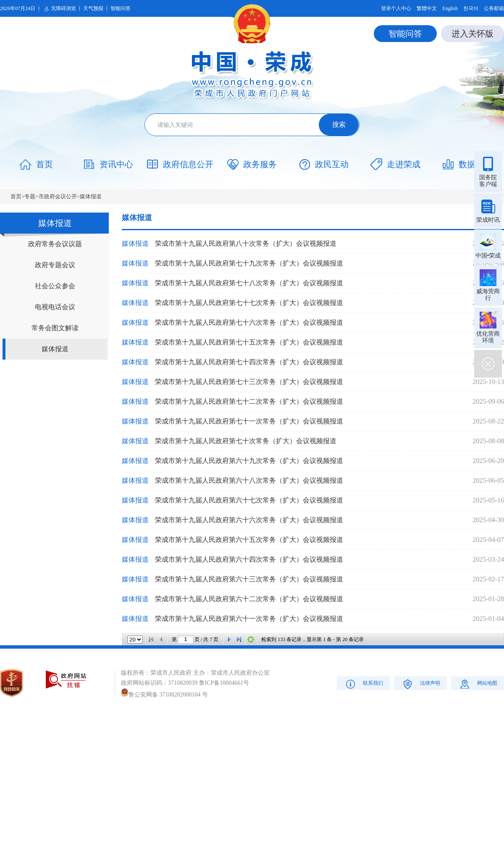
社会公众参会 (55, 286)
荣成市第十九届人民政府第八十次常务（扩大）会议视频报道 (246, 243)
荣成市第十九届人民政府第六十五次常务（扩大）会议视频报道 (249, 540)
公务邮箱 (494, 8)
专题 (30, 196)
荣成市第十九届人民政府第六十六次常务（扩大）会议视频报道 (249, 520)
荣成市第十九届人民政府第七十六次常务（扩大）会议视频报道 (249, 322)
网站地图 (478, 684)
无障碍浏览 (59, 9)
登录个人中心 (396, 8)
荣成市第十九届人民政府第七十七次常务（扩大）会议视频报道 (249, 303)
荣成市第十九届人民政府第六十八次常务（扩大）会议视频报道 (249, 480)
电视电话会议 (55, 307)
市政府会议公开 (58, 196)
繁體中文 (427, 8)
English (450, 8)
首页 (16, 196)
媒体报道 (91, 196)
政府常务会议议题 (55, 244)
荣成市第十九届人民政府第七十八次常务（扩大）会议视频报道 (249, 283)
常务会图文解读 (55, 328)
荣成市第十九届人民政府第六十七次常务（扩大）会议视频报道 (249, 500)
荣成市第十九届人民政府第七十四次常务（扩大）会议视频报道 (249, 362)
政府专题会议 (55, 265)
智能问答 (121, 8)
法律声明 (421, 684)
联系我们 (364, 684)
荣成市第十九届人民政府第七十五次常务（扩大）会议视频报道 (249, 342)
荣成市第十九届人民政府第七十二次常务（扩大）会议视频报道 (249, 401)
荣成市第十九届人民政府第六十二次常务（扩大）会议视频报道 (249, 599)
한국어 (471, 8)
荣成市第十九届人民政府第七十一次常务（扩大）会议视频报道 (249, 421)
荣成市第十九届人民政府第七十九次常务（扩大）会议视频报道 (249, 263)
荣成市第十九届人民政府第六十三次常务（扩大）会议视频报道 (249, 579)
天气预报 (93, 8)
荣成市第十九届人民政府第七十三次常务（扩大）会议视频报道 (249, 382)
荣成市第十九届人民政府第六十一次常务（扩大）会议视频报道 (249, 619)
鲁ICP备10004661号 (224, 683)
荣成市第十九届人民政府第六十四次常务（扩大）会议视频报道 (249, 559)
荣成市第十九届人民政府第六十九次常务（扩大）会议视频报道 (249, 461)
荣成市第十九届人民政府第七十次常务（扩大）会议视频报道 (246, 441)
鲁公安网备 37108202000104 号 (164, 695)
